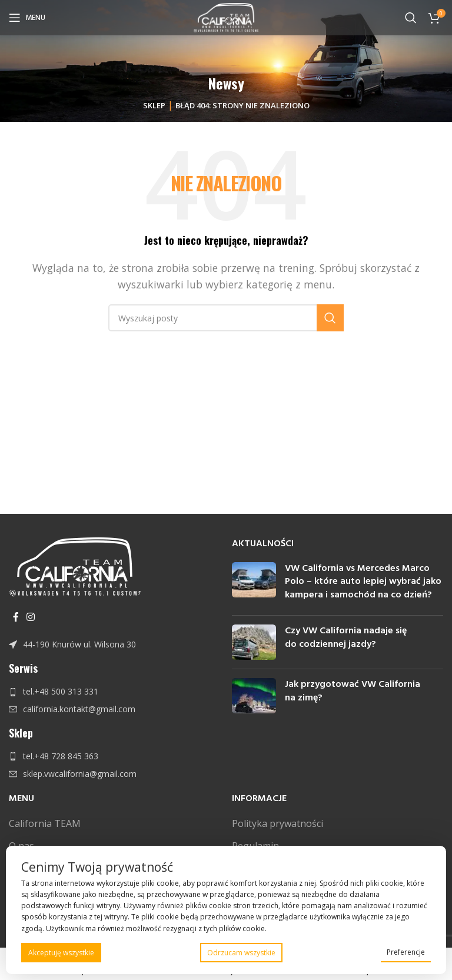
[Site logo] (226, 16)
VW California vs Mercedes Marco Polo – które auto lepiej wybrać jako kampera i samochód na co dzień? (363, 582)
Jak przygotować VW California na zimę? (353, 691)
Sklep (154, 105)
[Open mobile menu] (27, 18)
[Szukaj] (411, 18)
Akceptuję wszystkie (61, 953)
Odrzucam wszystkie (241, 953)
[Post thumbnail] (254, 584)
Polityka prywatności (277, 823)
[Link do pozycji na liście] (114, 645)
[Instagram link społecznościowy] (30, 617)
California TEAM (45, 823)
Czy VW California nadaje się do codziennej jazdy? (346, 637)
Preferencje (406, 952)
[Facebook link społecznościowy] (16, 617)
